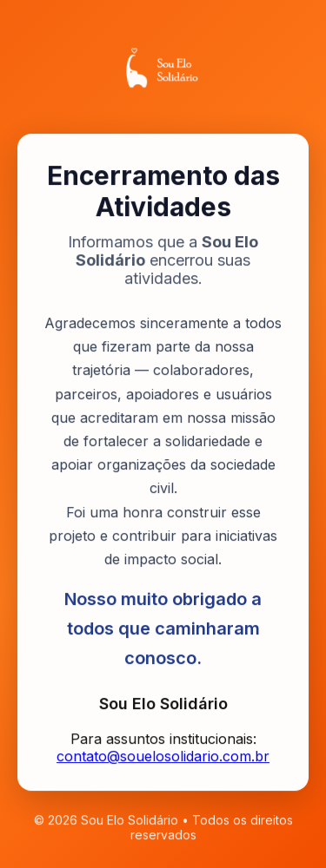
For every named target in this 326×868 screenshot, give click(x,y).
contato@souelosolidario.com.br (163, 756)
